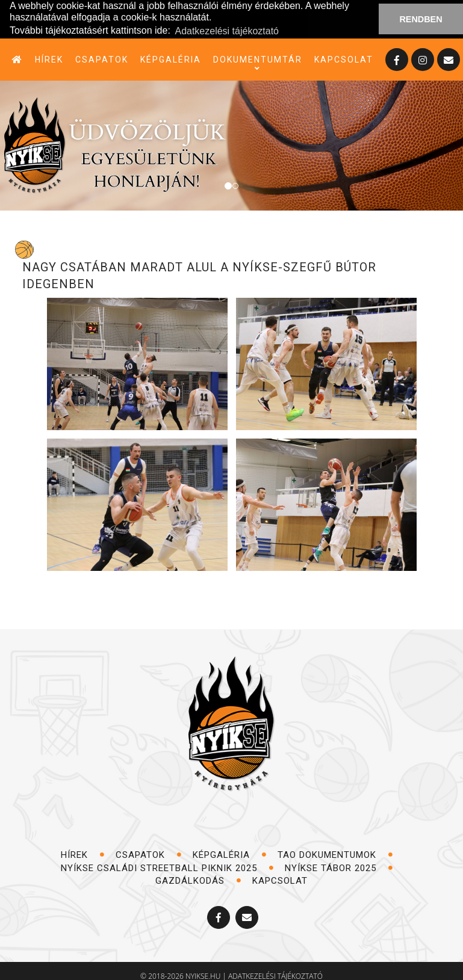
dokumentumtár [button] (258, 60)
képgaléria (171, 60)
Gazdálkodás (198, 881)
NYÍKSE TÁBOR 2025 (339, 868)
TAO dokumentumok (335, 855)
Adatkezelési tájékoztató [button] (227, 31)
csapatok (102, 60)
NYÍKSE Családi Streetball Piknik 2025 (167, 868)
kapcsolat (344, 60)
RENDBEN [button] (421, 19)
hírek (49, 60)
